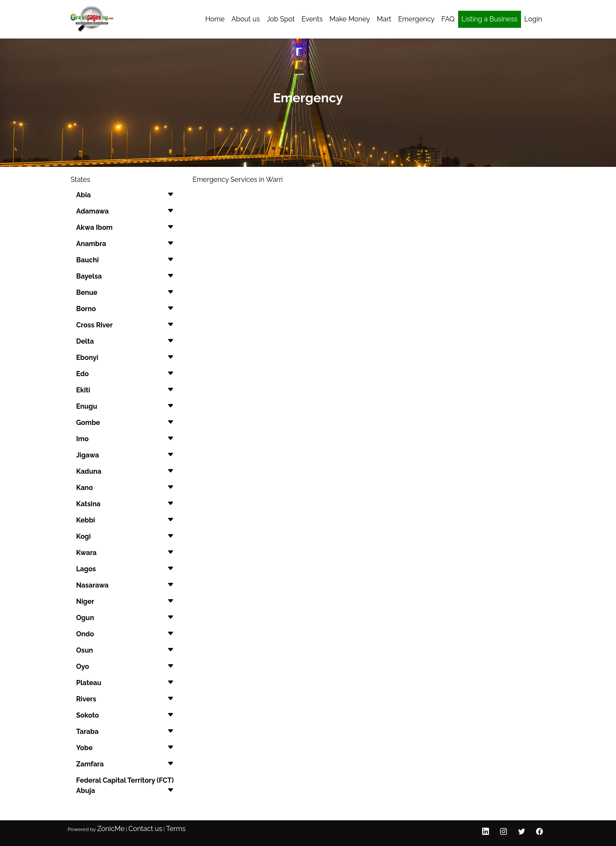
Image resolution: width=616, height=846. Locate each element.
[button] (125, 195)
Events (312, 19)
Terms (176, 829)
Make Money (350, 19)
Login (533, 19)
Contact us (145, 829)
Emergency (416, 19)
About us (246, 19)
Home (215, 19)
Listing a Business (490, 19)
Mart (384, 19)
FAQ (448, 19)
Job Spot (280, 19)
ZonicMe (111, 829)
